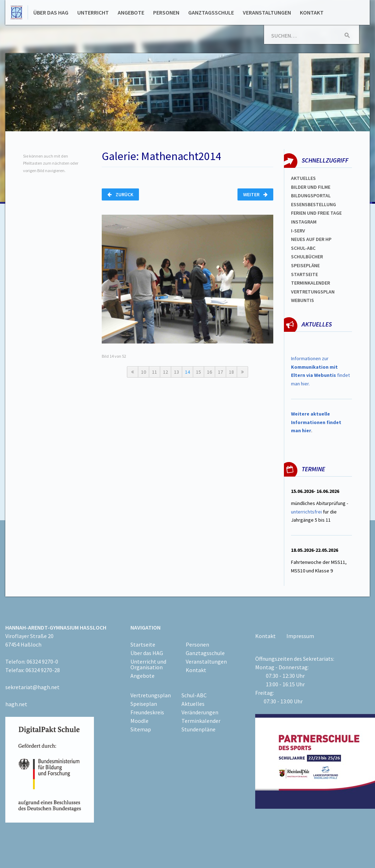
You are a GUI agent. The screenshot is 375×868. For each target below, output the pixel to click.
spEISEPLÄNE (305, 265)
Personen (166, 12)
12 (166, 372)
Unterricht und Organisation (148, 664)
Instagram (304, 222)
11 (155, 372)
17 (220, 372)
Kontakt (312, 12)
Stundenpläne (198, 729)
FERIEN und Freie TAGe (316, 213)
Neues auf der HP (311, 239)
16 (209, 372)
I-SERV (298, 231)
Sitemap (141, 729)
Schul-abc (303, 248)
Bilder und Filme (311, 187)
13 (177, 372)
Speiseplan (144, 704)
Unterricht (93, 12)
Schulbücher (307, 257)
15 (198, 372)
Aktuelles (303, 178)
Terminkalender (310, 283)
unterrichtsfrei (306, 512)
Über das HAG (51, 12)
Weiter (255, 194)
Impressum (300, 636)
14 (187, 372)
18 (231, 372)
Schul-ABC (194, 695)
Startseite (304, 274)
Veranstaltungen (267, 12)
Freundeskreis (147, 712)
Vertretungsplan (313, 292)
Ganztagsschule (211, 12)
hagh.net (16, 704)
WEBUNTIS (303, 300)
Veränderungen (200, 712)
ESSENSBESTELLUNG (314, 204)
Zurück (120, 194)
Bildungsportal (311, 196)
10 (144, 372)
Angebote (131, 12)
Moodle (139, 721)
